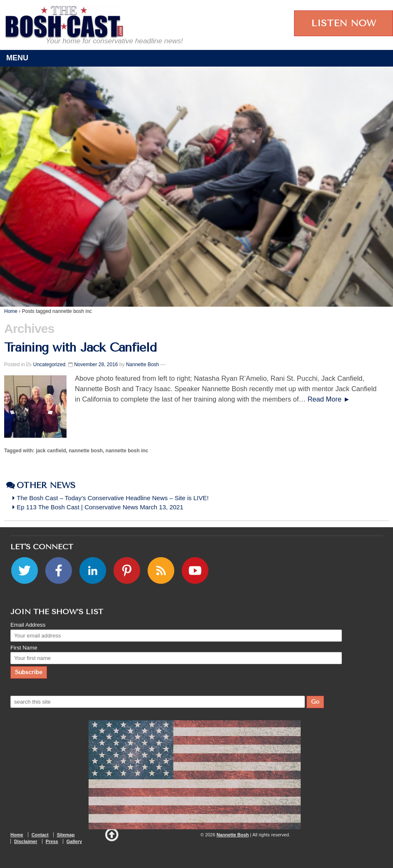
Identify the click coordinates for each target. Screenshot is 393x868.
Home (11, 311)
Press (52, 841)
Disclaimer (26, 841)
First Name (24, 648)
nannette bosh (86, 451)
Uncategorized (49, 365)
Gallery (74, 841)
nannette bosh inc (127, 451)
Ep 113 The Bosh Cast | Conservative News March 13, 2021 (100, 507)
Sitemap (66, 835)
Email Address (28, 625)
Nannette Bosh (142, 365)
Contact (40, 835)
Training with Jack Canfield (80, 347)
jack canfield (51, 451)
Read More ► (329, 399)
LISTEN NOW (344, 23)
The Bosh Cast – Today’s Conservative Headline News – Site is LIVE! (113, 498)
